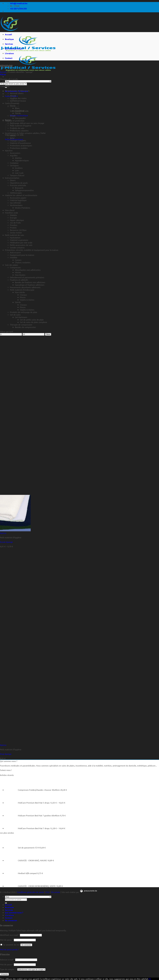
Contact (9, 58)
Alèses (13, 135)
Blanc (17, 108)
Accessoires (15, 153)
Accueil (8, 34)
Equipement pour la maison (22, 255)
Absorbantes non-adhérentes (28, 270)
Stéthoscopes (16, 193)
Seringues (14, 165)
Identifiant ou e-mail (10, 935)
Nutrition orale (11, 213)
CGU (47, 892)
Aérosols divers (17, 93)
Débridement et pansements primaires (27, 277)
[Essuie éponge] (15, 530)
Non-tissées (20, 275)
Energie (13, 218)
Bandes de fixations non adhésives (30, 282)
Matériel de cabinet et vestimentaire (21, 195)
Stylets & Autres (27, 300)
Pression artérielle (18, 185)
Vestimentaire (16, 205)
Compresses (15, 267)
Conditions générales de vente (30, 892)
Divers (13, 180)
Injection (9, 150)
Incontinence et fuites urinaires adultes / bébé (25, 133)
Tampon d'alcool (17, 175)
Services (9, 44)
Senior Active (16, 232)
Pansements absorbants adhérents (25, 287)
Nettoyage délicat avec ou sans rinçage (27, 123)
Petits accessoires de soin (21, 245)
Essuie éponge (6, 542)
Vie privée (55, 892)
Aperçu (3, 533)
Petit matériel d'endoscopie (22, 290)
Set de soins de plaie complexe (33, 322)
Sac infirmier (16, 203)
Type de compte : (8, 969)
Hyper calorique (17, 220)
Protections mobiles (19, 148)
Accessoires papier (18, 198)
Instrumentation (12, 178)
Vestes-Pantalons (23, 208)
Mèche (18, 272)
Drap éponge (6, 754)
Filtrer (48, 334)
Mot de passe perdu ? (9, 949)
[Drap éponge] (15, 742)
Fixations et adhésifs (19, 280)
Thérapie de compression (21, 325)
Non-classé (10, 210)
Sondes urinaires (17, 247)
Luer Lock (19, 173)
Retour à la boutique (19, 115)
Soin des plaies (11, 265)
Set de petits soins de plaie (32, 320)
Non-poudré (20, 118)
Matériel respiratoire (19, 240)
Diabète (13, 215)
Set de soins (15, 315)
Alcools (13, 96)
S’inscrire (4, 974)
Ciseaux (23, 295)
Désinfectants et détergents (17, 91)
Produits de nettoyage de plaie (24, 312)
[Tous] (28, 81)
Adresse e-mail (7, 959)
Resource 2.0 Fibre (18, 230)
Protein (13, 228)
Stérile (18, 113)
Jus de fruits (15, 223)
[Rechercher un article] (6, 87)
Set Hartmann (21, 317)
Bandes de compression (25, 327)
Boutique (9, 39)
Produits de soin (17, 128)
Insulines (19, 168)
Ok (150, 979)
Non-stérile (20, 292)
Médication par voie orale (21, 242)
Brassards (19, 188)
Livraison (9, 53)
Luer (17, 170)
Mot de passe (7, 940)
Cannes (18, 260)
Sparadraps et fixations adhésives (30, 285)
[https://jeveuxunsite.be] (88, 892)
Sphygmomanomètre (24, 190)
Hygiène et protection (15, 121)
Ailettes (18, 158)
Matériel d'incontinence (20, 143)
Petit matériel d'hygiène (21, 126)
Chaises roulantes (23, 262)
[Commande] (13, 84)
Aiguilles (14, 155)
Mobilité (14, 257)
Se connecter (26, 945)
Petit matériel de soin (14, 235)
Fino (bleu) (20, 111)
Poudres (14, 225)
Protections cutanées (19, 130)
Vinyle (13, 116)
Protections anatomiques (21, 145)
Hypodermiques (22, 160)
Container (14, 163)
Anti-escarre (15, 252)
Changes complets (18, 140)
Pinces (23, 297)
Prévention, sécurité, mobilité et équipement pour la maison (32, 250)
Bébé (12, 138)
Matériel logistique (18, 200)
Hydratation (15, 237)
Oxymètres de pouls (19, 183)
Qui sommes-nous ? (14, 49)
